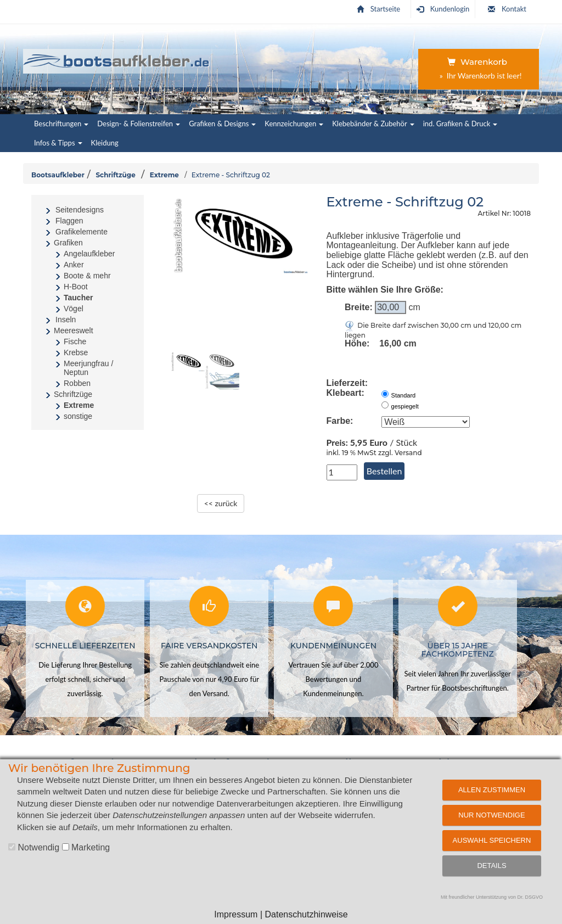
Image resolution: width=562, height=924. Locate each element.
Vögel (74, 309)
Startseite (378, 9)
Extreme (164, 175)
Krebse (76, 352)
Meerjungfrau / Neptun (88, 368)
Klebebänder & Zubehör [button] (373, 124)
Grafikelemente (82, 232)
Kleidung (105, 143)
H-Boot (76, 287)
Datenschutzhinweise (306, 914)
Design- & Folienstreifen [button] (139, 124)
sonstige (78, 416)
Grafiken (68, 243)
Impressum (236, 914)
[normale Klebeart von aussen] (385, 394)
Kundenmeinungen (333, 646)
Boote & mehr (87, 276)
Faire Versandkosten (209, 646)
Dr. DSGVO (530, 897)
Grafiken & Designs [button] (222, 124)
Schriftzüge (115, 175)
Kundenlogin (443, 9)
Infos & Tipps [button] (58, 143)
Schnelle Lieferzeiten (85, 646)
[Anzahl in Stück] (342, 472)
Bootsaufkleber (58, 175)
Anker (74, 265)
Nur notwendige (491, 815)
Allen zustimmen (492, 790)
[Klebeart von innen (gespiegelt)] (385, 405)
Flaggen (69, 221)
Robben (77, 383)
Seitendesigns (80, 210)
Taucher (78, 298)
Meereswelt (74, 331)
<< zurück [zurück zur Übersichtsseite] (221, 503)
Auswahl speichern (492, 840)
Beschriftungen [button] (61, 124)
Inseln (66, 320)
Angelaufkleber (89, 254)
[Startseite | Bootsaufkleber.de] (117, 59)
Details (491, 866)
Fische (75, 341)
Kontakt (507, 9)
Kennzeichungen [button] (294, 124)
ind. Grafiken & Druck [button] (460, 124)
